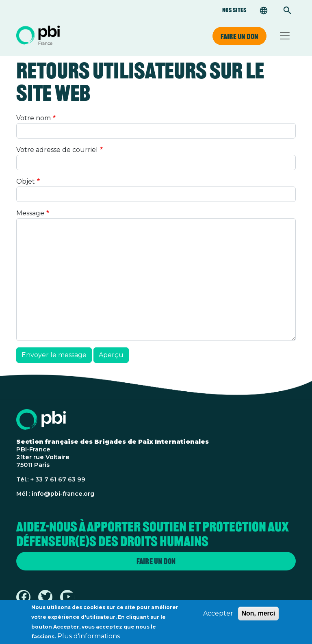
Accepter (218, 615)
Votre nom (34, 118)
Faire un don (239, 36)
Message (30, 213)
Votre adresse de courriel (57, 150)
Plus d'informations (89, 638)
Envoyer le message (54, 355)
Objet (26, 181)
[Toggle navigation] (285, 36)
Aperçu (111, 355)
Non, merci (259, 615)
